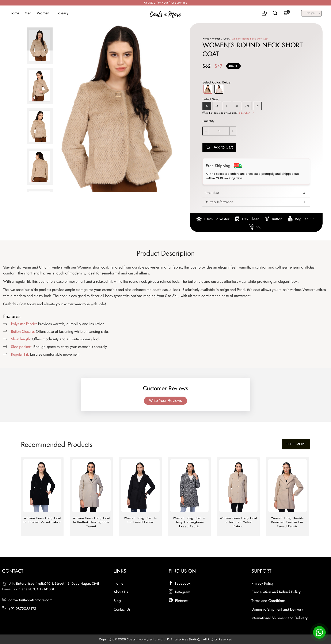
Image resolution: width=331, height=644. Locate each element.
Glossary (61, 13)
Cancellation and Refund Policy (276, 592)
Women (43, 13)
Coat (226, 39)
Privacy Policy (262, 583)
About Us (121, 592)
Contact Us (122, 609)
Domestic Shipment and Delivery (277, 609)
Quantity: (209, 121)
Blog (117, 601)
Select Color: (216, 82)
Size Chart (245, 113)
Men (28, 13)
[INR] (311, 13)
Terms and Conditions (268, 601)
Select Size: (211, 99)
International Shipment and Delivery (279, 618)
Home (14, 13)
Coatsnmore (136, 639)
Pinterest (178, 601)
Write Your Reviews (165, 401)
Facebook (180, 583)
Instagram (179, 592)
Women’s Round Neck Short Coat (250, 39)
